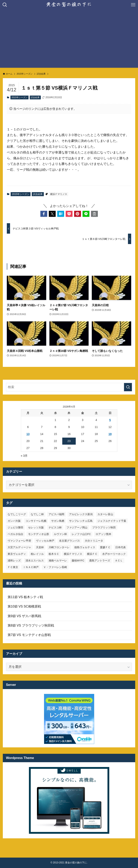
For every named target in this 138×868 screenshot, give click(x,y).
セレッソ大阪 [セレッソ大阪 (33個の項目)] (36, 527)
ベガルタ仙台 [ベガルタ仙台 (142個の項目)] (15, 534)
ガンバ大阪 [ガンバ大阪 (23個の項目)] (14, 521)
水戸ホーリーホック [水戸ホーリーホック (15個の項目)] (114, 554)
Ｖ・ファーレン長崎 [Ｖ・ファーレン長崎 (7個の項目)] (55, 567)
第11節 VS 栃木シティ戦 (25, 597)
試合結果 (35, 97)
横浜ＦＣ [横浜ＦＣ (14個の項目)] (92, 554)
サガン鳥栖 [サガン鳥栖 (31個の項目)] (58, 521)
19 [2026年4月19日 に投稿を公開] (110, 434)
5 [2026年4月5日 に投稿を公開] (110, 420)
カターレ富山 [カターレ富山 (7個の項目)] (105, 514)
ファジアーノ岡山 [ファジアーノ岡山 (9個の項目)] (77, 527)
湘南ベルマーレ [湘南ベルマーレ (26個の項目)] (58, 561)
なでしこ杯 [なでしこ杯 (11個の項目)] (37, 514)
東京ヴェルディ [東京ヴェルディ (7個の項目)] (17, 554)
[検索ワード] (69, 387)
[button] (44, 214)
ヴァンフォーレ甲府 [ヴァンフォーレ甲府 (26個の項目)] (19, 541)
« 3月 (24, 456)
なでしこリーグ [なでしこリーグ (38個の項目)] (17, 514)
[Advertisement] (69, 40)
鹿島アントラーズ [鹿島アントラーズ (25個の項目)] (100, 561)
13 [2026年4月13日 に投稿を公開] (28, 434)
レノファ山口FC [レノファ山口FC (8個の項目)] (81, 534)
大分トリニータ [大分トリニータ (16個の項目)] (94, 541)
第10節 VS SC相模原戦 (24, 606)
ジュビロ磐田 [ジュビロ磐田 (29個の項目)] (15, 527)
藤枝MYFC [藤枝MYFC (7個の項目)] (78, 561)
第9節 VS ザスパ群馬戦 (24, 616)
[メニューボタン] (133, 5)
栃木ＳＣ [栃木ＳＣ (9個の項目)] (54, 554)
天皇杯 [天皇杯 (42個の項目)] (40, 547)
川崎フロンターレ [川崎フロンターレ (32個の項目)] (59, 547)
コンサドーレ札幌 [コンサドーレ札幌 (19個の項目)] (36, 521)
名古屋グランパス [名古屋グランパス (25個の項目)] (70, 541)
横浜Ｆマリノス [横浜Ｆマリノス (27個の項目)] (73, 554)
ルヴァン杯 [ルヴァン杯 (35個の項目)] (60, 534)
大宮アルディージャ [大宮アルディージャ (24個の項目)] (19, 547)
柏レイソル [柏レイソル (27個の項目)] (37, 554)
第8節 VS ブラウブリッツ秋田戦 (31, 625)
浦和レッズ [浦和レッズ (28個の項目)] (14, 561)
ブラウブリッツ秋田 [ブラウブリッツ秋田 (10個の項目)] (104, 527)
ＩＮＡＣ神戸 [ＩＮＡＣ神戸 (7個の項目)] (31, 567)
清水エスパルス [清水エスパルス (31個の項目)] (35, 561)
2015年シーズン (19, 97)
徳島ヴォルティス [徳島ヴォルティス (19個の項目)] (85, 547)
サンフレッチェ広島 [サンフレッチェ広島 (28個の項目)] (81, 521)
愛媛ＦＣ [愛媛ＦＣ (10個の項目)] (105, 547)
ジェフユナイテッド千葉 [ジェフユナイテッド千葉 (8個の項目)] (112, 521)
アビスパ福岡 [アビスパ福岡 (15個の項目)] (56, 514)
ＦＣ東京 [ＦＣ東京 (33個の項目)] (13, 567)
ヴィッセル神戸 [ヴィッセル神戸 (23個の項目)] (45, 541)
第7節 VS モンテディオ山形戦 (29, 635)
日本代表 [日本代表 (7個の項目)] (121, 547)
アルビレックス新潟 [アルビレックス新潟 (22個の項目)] (81, 514)
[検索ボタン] (5, 5)
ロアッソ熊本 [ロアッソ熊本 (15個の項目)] (103, 534)
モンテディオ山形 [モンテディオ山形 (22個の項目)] (39, 534)
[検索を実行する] (128, 387)
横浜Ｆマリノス (59, 194)
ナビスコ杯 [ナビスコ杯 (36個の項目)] (55, 527)
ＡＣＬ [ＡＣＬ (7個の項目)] (119, 561)
